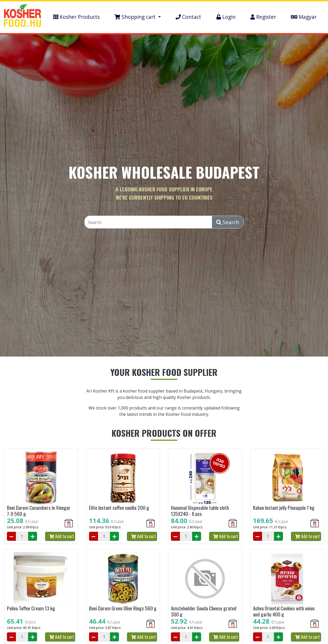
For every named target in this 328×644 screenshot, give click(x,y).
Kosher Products (76, 17)
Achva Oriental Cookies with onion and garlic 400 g (284, 611)
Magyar (304, 17)
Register (263, 17)
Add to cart (62, 536)
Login (226, 17)
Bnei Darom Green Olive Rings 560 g (123, 608)
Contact (188, 17)
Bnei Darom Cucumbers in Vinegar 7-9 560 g (39, 511)
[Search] (149, 222)
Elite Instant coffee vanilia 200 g (119, 508)
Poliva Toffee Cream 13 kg (31, 608)
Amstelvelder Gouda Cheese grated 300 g (204, 611)
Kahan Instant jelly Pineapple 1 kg (284, 508)
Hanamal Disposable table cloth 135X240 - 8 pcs (200, 511)
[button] (138, 17)
